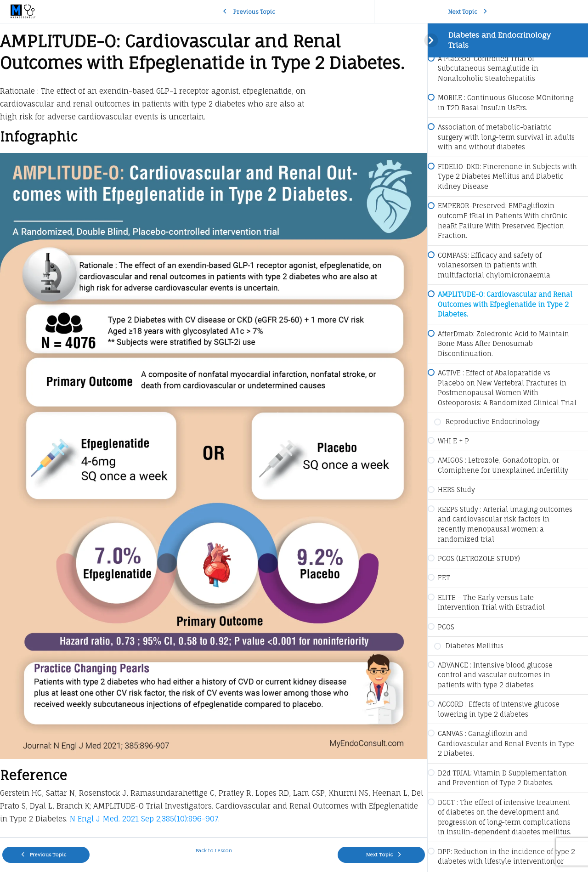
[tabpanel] (214, 430)
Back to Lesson (214, 850)
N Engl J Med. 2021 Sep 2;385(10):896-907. (144, 819)
